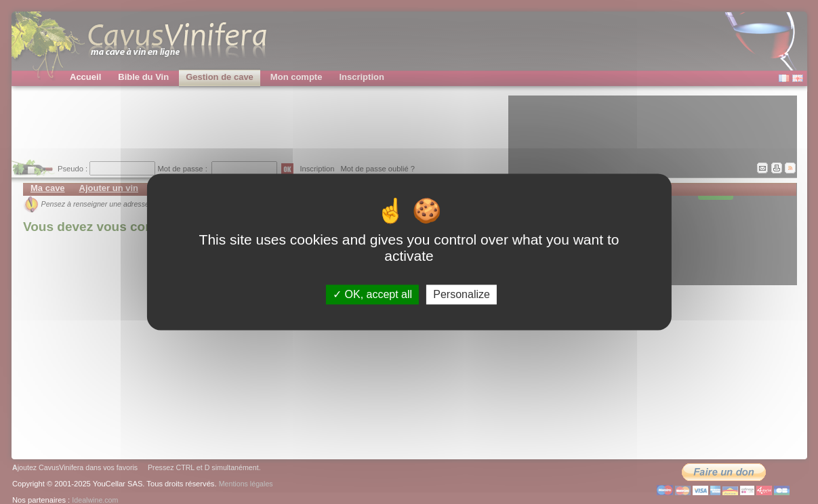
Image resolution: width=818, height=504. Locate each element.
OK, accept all (372, 294)
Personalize (462, 294)
